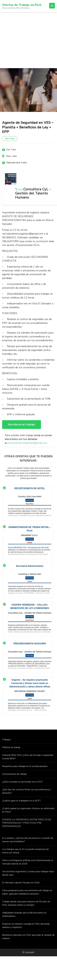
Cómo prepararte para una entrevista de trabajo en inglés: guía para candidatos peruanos (27, 892)
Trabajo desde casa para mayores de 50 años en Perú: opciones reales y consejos (26, 903)
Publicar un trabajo (11, 747)
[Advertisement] (27, 40)
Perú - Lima (12, 156)
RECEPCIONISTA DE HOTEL (30, 488)
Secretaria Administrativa (30, 566)
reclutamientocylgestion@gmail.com (27, 443)
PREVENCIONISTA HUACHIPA (30, 644)
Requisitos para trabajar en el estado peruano (25, 766)
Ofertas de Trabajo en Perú (22, 5)
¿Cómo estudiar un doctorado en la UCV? (23, 782)
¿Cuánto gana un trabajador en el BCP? (21, 801)
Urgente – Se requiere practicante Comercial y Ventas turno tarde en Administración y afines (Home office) (30, 683)
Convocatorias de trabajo (14, 774)
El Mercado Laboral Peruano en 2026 (21, 883)
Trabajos (6, 740)
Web (21, 189)
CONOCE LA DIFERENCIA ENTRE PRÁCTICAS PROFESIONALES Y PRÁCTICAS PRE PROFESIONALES (27, 823)
